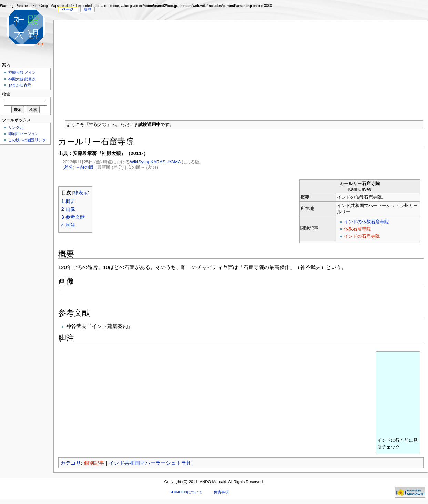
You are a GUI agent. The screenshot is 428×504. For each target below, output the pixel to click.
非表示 (81, 193)
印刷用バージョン (23, 134)
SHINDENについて (186, 492)
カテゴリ (71, 463)
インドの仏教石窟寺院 (366, 222)
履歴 (88, 9)
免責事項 (221, 492)
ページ (68, 9)
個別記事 (94, 463)
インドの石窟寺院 (362, 236)
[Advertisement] (241, 69)
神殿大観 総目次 (22, 79)
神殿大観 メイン (22, 72)
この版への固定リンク (27, 140)
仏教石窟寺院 (357, 229)
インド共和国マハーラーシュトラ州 (150, 463)
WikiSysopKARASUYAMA (155, 162)
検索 (6, 94)
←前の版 (85, 167)
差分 (69, 167)
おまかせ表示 (20, 85)
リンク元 (16, 127)
